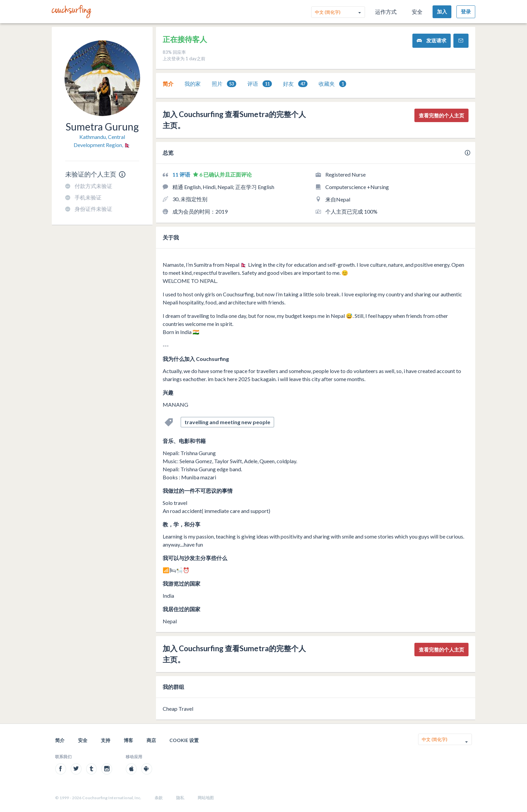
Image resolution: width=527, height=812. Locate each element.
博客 (128, 740)
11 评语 (182, 174)
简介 (168, 84)
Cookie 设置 (184, 740)
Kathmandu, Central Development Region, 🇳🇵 (102, 141)
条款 (159, 798)
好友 (295, 84)
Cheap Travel (178, 709)
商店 (151, 740)
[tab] (168, 84)
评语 (260, 84)
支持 (106, 740)
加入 (442, 11)
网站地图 (206, 798)
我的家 (193, 84)
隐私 (180, 798)
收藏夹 (332, 84)
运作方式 (386, 12)
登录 (466, 11)
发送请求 (432, 41)
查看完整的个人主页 (441, 115)
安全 (417, 12)
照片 (224, 84)
